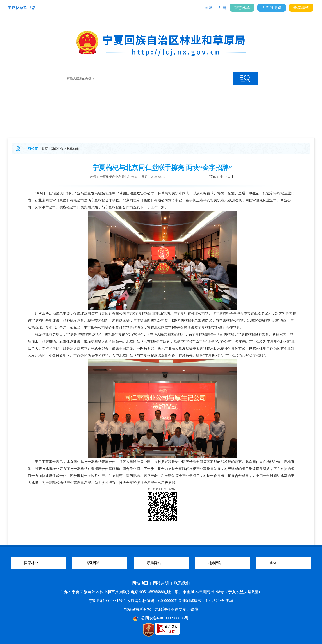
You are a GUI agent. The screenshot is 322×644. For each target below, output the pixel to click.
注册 (222, 8)
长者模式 (301, 8)
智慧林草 (242, 8)
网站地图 (140, 583)
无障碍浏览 (272, 8)
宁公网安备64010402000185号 (161, 618)
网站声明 (161, 583)
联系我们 (182, 583)
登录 (208, 8)
